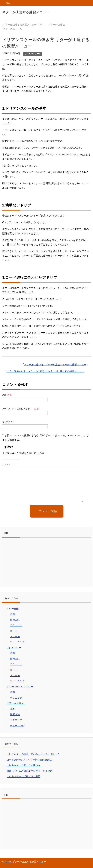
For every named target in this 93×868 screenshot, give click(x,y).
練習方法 (15, 620)
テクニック (16, 625)
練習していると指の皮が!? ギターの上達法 (30, 771)
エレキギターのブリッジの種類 (23, 776)
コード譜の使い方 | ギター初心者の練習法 (29, 760)
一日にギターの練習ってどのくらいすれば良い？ (33, 754)
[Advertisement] (46, 563)
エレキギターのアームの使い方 (23, 765)
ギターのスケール (33, 54)
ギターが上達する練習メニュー (26, 12)
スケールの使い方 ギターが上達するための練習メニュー (55, 365)
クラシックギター (16, 703)
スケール (15, 636)
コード (14, 631)
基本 (12, 614)
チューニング (17, 642)
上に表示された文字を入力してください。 (25, 453)
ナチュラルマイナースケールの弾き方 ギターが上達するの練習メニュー (45, 371)
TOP (23, 25)
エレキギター (14, 648)
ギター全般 (13, 609)
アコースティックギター (20, 687)
